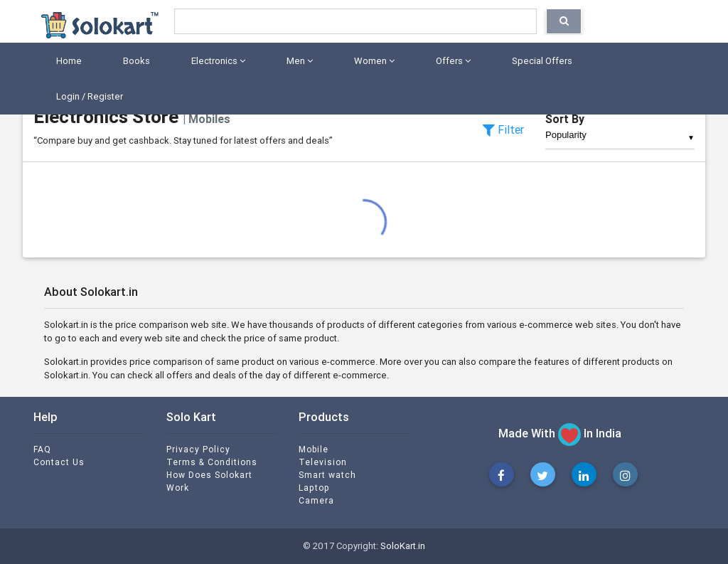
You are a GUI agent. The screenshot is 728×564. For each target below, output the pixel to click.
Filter (503, 129)
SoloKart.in (403, 546)
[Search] (355, 21)
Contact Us (59, 462)
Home (67, 61)
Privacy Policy (198, 449)
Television (323, 462)
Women (372, 61)
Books (134, 61)
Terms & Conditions (212, 462)
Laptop (314, 488)
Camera (316, 500)
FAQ (42, 449)
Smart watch (327, 475)
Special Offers (540, 61)
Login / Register (87, 96)
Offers (451, 61)
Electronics (216, 61)
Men (298, 61)
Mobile (314, 449)
